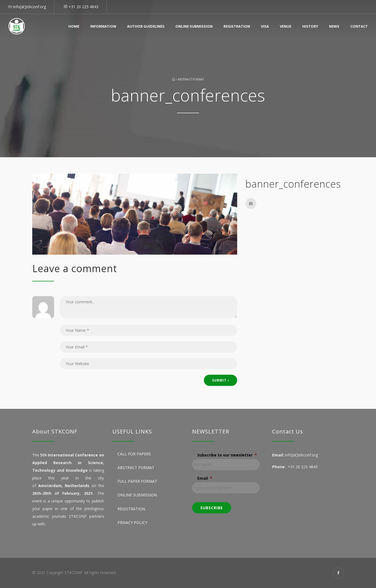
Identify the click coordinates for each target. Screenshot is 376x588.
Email (205, 478)
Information (103, 26)
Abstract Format (191, 79)
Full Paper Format (137, 481)
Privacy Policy (132, 522)
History (310, 26)
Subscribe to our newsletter (227, 455)
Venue (286, 26)
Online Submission (194, 26)
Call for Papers (134, 454)
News (334, 26)
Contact (359, 26)
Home (74, 26)
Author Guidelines (146, 26)
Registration (237, 26)
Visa (265, 26)
